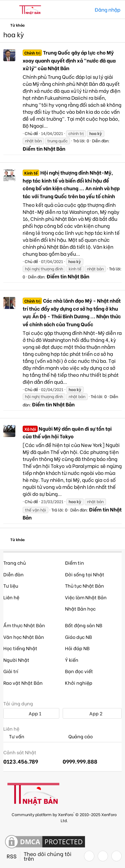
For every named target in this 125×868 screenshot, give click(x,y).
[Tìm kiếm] (85, 9)
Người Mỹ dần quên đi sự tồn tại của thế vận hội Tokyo (67, 432)
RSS (12, 856)
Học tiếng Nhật (20, 648)
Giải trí (11, 671)
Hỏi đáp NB (77, 648)
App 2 (92, 713)
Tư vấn (14, 736)
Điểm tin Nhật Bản (44, 148)
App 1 (31, 713)
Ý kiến (72, 660)
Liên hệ (11, 597)
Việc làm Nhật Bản (86, 597)
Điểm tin (74, 563)
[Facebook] (89, 856)
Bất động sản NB (84, 625)
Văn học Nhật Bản (24, 637)
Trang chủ (14, 563)
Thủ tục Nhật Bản (84, 585)
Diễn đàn (13, 574)
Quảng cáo (78, 736)
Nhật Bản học (80, 608)
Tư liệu (11, 585)
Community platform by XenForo (64, 817)
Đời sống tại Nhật (85, 574)
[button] (9, 10)
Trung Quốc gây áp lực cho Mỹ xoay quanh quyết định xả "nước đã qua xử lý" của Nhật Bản (69, 60)
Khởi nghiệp (79, 683)
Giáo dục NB (78, 637)
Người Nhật (16, 660)
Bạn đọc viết (79, 671)
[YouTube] (116, 856)
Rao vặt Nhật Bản (23, 683)
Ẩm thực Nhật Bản (24, 625)
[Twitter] (103, 856)
